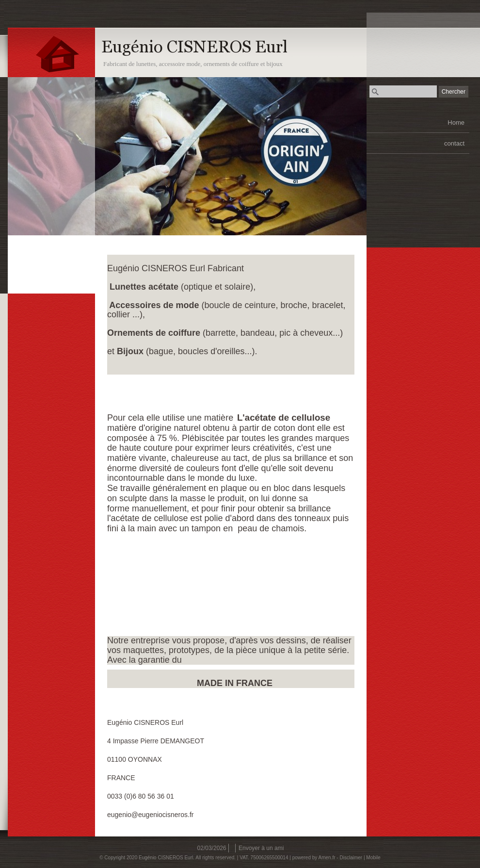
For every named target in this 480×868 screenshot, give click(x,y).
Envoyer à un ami (261, 848)
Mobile (373, 858)
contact (454, 143)
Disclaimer (351, 858)
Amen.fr (327, 858)
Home (456, 123)
